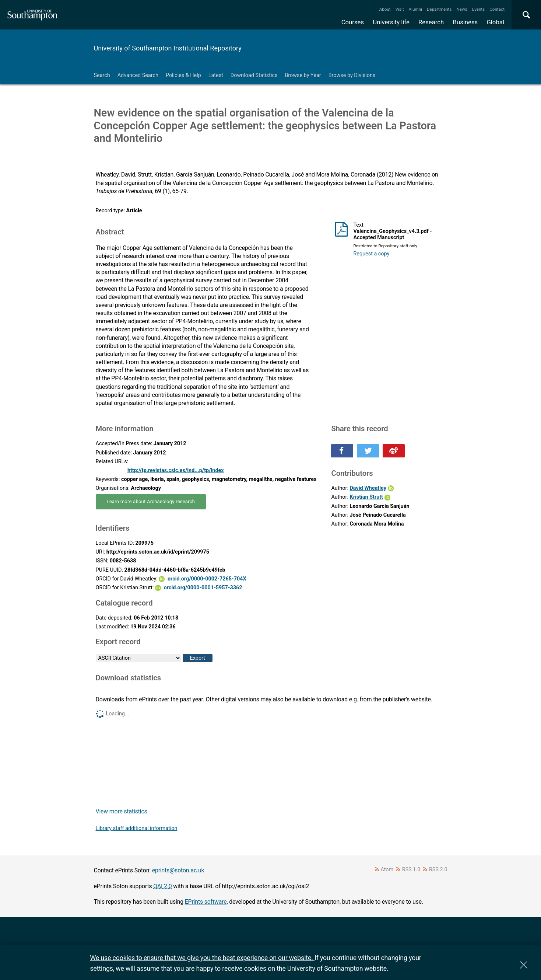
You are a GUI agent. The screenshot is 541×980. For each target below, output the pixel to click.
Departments (439, 9)
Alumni (415, 9)
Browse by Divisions (352, 75)
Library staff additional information (137, 828)
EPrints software (206, 902)
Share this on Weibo (394, 451)
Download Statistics (254, 75)
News (462, 9)
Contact (497, 9)
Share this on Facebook (342, 451)
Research (431, 22)
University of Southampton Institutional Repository (168, 48)
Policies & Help (183, 75)
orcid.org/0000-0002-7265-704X (207, 579)
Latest (216, 75)
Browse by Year (303, 75)
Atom (387, 870)
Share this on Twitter (368, 451)
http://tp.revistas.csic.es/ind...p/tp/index (176, 470)
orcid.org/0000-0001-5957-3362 (203, 588)
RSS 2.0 (438, 870)
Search (102, 75)
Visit (400, 9)
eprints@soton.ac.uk (178, 870)
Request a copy (371, 254)
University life (391, 22)
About (385, 9)
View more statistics (122, 811)
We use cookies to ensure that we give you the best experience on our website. (202, 958)
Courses (353, 22)
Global (495, 22)
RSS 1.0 (411, 870)
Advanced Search (138, 75)
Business (466, 22)
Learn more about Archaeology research (151, 501)
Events (479, 9)
